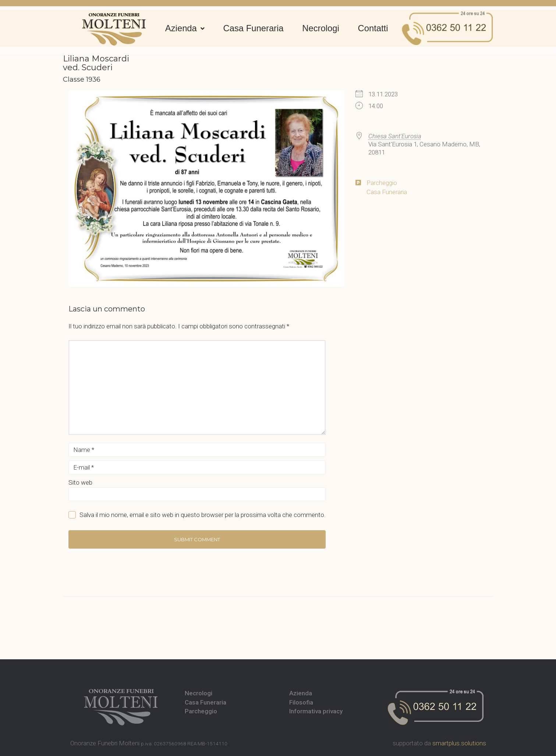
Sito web (80, 482)
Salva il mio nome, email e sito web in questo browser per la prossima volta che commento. (203, 515)
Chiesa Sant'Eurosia (395, 136)
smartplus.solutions (459, 743)
